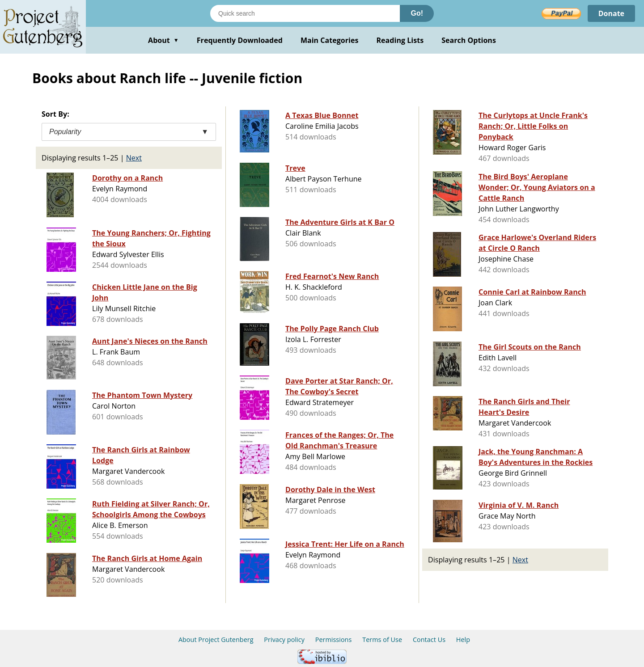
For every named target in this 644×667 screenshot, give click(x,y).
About (163, 40)
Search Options (469, 40)
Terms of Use (382, 640)
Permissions (334, 640)
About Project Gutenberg (216, 640)
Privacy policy (284, 640)
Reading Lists (400, 40)
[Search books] (305, 13)
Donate (611, 13)
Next (134, 158)
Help (463, 640)
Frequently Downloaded (240, 40)
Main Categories (330, 40)
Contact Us (429, 640)
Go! (417, 13)
